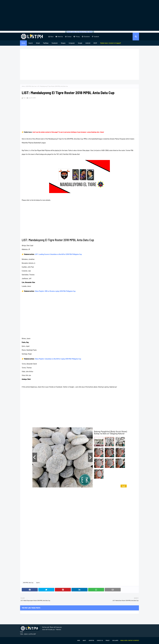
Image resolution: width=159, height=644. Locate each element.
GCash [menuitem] (38, 43)
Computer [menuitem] (72, 43)
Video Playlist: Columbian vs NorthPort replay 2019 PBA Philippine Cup (58, 359)
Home (23, 86)
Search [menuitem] (31, 43)
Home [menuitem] (23, 43)
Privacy (77, 37)
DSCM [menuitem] (95, 43)
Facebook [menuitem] (55, 43)
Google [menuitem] (80, 43)
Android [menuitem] (88, 43)
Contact (68, 37)
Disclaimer (86, 37)
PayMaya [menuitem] (46, 43)
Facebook (95, 37)
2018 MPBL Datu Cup (31, 86)
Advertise (59, 37)
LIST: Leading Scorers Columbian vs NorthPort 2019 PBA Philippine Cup (58, 254)
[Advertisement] (79, 15)
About (51, 37)
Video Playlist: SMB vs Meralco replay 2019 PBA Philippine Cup (55, 291)
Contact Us (100, 640)
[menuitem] (111, 43)
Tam (24, 98)
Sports (38, 582)
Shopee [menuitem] (63, 43)
